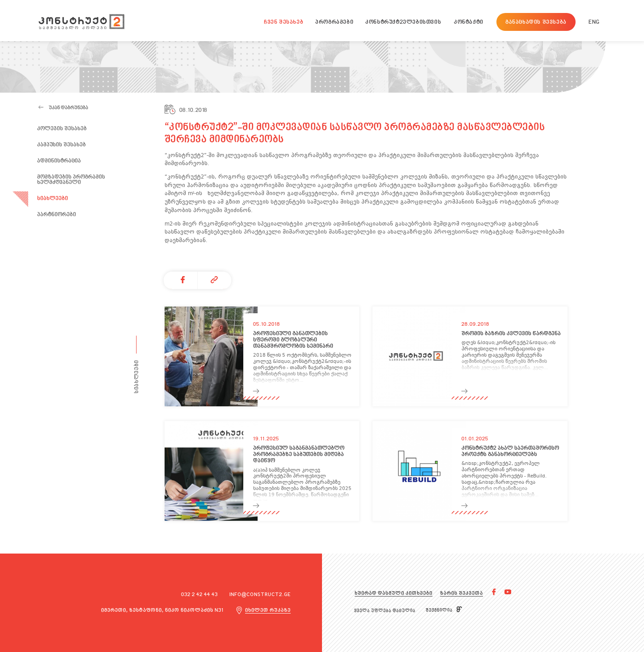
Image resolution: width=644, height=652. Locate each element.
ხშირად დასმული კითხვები (394, 594)
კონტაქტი (469, 22)
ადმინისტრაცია (59, 161)
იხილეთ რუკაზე (268, 611)
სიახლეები (53, 199)
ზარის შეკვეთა (462, 594)
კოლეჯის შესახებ (62, 129)
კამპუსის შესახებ (61, 145)
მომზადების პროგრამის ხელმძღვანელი (71, 180)
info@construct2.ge (260, 595)
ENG (594, 22)
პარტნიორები (57, 215)
